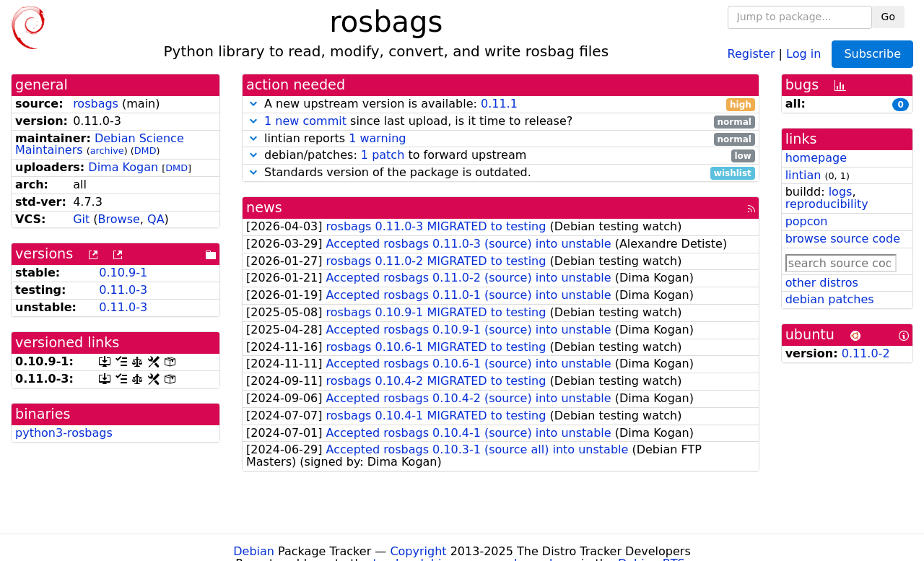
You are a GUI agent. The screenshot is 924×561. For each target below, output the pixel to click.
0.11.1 (499, 104)
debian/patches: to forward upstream (501, 156)
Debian (254, 551)
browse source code (843, 239)
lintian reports (501, 139)
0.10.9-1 (123, 273)
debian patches (830, 299)
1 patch (383, 155)
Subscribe (872, 54)
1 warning (377, 138)
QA (156, 219)
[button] (253, 104)
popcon (807, 221)
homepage (816, 158)
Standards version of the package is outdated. (501, 173)
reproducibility (827, 204)
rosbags (96, 104)
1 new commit (305, 121)
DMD (145, 151)
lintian (803, 175)
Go (888, 17)
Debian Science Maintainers (100, 144)
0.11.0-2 (866, 353)
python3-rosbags (64, 433)
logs (841, 192)
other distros (822, 283)
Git (81, 219)
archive (107, 151)
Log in (803, 53)
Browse (119, 219)
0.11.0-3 (123, 290)
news (264, 208)
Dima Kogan (123, 167)
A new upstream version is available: (501, 104)
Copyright (418, 551)
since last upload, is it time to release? (501, 122)
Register (751, 53)
